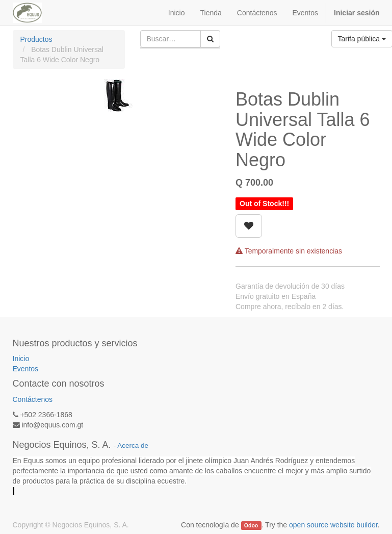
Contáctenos (33, 399)
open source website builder (333, 525)
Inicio (21, 359)
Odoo (251, 525)
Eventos (26, 369)
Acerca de (133, 446)
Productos (36, 39)
